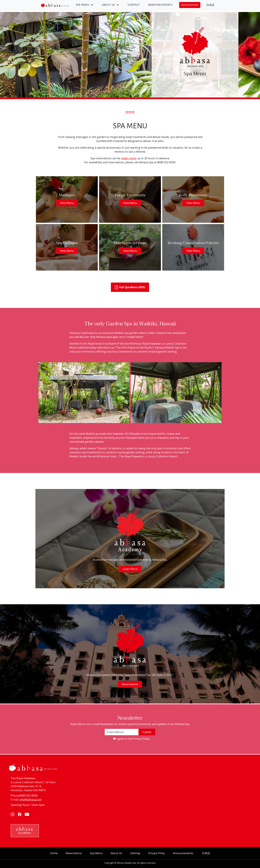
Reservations (190, 5)
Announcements (160, 5)
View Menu (67, 203)
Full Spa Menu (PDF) (130, 287)
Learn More (130, 569)
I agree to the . (133, 739)
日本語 (210, 5)
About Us (111, 5)
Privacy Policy (141, 739)
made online (129, 158)
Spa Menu (85, 5)
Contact (134, 5)
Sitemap (135, 853)
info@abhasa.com (31, 800)
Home (54, 853)
